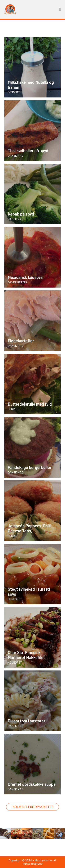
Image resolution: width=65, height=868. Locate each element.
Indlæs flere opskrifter (32, 807)
